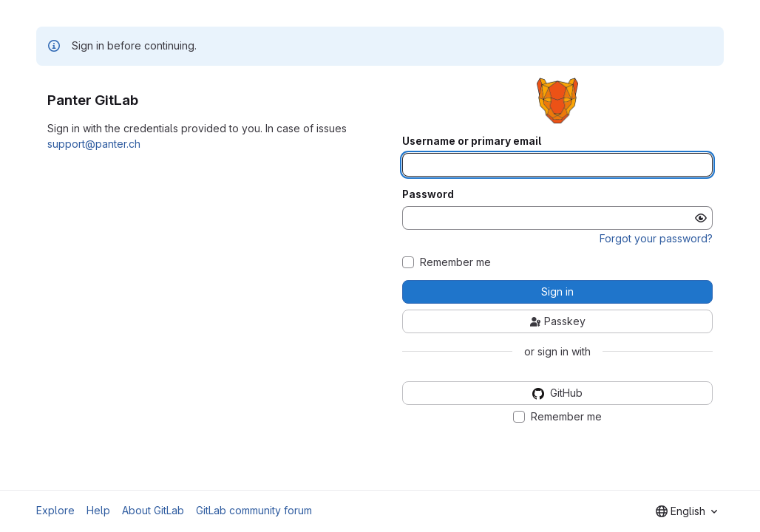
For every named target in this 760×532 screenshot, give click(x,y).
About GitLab (153, 510)
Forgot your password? (656, 238)
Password (428, 194)
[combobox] (686, 511)
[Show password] (701, 218)
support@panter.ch (94, 144)
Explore (55, 510)
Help (98, 510)
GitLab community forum (254, 510)
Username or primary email (472, 141)
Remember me (455, 262)
